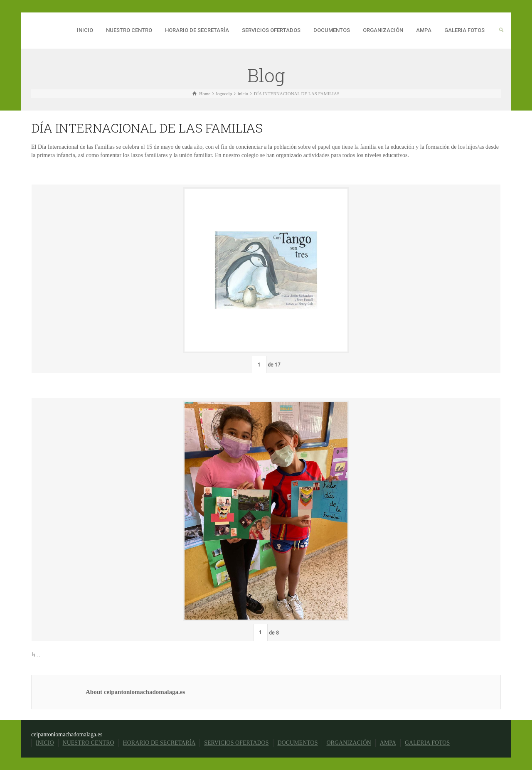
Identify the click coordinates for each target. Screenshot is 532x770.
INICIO (85, 30)
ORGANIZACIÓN (383, 30)
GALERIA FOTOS (464, 30)
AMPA (424, 30)
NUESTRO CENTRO (129, 30)
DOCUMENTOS (332, 30)
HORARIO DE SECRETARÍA (197, 30)
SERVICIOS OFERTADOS (271, 30)
